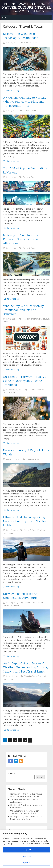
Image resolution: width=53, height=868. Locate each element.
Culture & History (36, 390)
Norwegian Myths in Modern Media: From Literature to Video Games (26, 795)
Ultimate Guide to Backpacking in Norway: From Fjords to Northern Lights (26, 521)
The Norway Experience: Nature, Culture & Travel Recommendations (26, 7)
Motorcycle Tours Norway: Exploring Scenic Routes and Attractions (22, 239)
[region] (26, 849)
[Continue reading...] (12, 91)
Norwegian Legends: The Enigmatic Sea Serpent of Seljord (26, 818)
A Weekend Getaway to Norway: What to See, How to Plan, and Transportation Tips (25, 102)
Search (12, 774)
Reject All (26, 863)
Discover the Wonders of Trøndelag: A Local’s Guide (21, 36)
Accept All (27, 850)
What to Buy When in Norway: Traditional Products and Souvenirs (24, 310)
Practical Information (32, 319)
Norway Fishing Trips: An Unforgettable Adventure (20, 596)
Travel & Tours (30, 43)
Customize (26, 856)
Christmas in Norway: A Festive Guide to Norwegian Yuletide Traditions (24, 381)
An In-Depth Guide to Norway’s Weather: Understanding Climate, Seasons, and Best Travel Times (25, 667)
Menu (4, 18)
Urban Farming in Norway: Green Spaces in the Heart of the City (25, 812)
